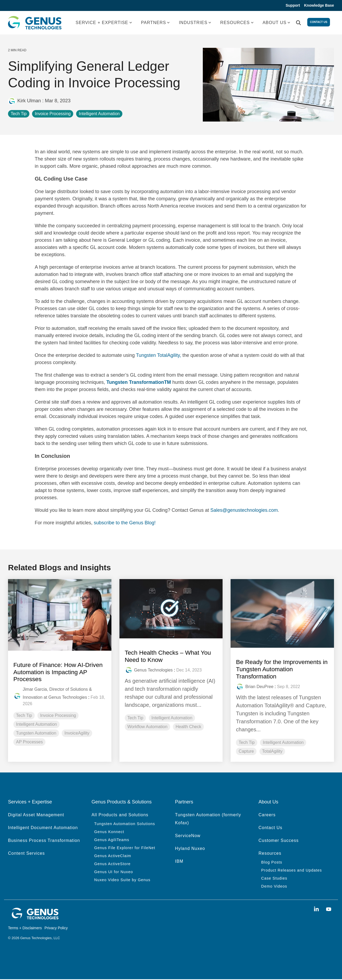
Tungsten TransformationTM (139, 383)
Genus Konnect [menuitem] (109, 832)
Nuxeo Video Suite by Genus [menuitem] (123, 880)
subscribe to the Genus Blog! (125, 524)
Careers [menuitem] (267, 815)
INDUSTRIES (195, 23)
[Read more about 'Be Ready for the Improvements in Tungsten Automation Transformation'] (282, 614)
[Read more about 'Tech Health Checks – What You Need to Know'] (171, 610)
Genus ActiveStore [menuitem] (112, 864)
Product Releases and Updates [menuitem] (292, 870)
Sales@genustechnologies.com (244, 511)
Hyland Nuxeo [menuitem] (190, 849)
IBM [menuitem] (179, 862)
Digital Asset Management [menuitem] (36, 815)
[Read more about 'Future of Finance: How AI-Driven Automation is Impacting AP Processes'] (60, 616)
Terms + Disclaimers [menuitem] (25, 928)
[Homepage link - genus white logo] (35, 919)
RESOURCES (237, 23)
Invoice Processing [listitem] (58, 716)
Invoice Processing (53, 114)
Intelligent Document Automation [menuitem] (43, 828)
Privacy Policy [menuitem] (56, 928)
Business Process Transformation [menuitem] (44, 841)
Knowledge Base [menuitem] (319, 6)
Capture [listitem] (246, 752)
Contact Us (319, 23)
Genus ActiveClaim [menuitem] (113, 856)
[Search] (298, 24)
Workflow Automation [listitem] (147, 727)
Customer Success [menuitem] (279, 841)
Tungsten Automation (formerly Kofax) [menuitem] (209, 819)
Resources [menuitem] (270, 854)
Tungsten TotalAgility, (159, 356)
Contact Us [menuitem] (271, 828)
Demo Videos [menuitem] (274, 887)
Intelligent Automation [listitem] (36, 725)
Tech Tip (19, 114)
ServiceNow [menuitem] (188, 836)
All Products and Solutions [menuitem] (120, 815)
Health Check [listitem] (188, 727)
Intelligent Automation (99, 114)
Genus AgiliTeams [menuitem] (112, 840)
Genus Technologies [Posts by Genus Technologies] (153, 671)
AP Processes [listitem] (29, 742)
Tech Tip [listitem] (24, 716)
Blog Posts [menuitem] (272, 862)
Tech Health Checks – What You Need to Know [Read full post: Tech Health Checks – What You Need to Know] (171, 657)
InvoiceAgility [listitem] (77, 733)
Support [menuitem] (292, 6)
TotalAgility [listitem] (272, 752)
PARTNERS (156, 23)
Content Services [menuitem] (26, 854)
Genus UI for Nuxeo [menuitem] (114, 872)
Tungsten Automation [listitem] (36, 733)
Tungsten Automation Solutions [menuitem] (125, 824)
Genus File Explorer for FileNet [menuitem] (125, 848)
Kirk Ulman (25, 101)
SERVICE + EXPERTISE (104, 23)
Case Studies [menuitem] (274, 879)
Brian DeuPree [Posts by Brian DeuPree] (259, 687)
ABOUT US (277, 23)
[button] (317, 910)
